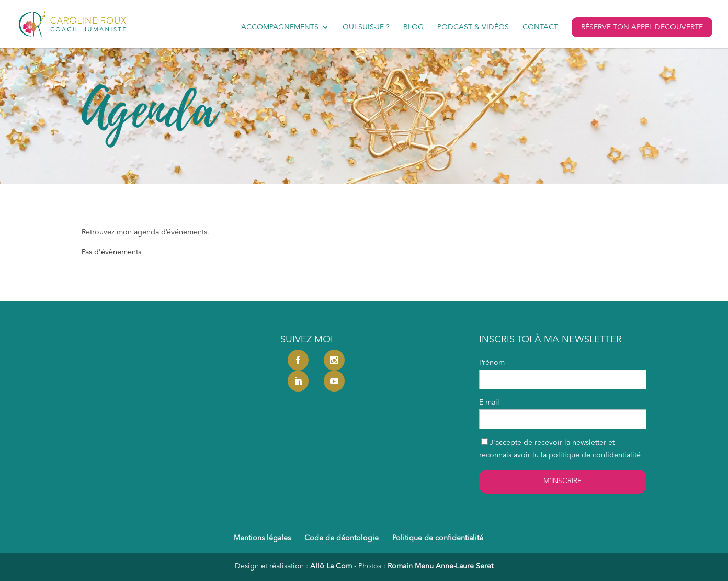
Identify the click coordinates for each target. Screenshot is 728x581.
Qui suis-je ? (366, 27)
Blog (413, 27)
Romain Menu (411, 566)
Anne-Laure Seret (464, 566)
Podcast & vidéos (473, 27)
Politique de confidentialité (438, 538)
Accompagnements (280, 27)
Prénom (492, 363)
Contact (540, 27)
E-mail (489, 403)
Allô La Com (331, 566)
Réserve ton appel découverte (642, 27)
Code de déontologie (342, 538)
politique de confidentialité (595, 455)
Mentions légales (262, 538)
